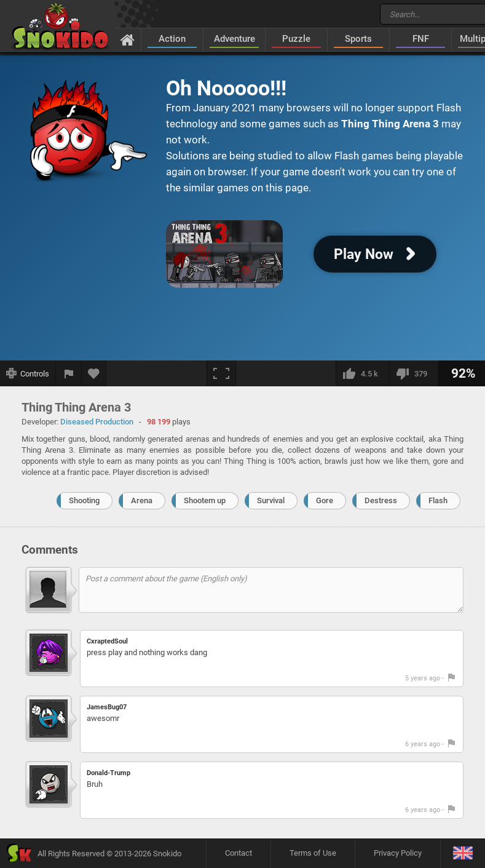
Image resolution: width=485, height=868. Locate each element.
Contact (239, 853)
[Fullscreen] (221, 373)
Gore (325, 500)
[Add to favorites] (94, 373)
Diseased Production (97, 422)
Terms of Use (313, 853)
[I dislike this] (414, 373)
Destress (381, 500)
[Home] (128, 39)
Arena (142, 500)
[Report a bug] (69, 373)
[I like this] (362, 373)
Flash (438, 500)
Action (172, 39)
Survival (271, 500)
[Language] (463, 854)
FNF (421, 39)
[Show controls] (28, 373)
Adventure (235, 39)
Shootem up (205, 500)
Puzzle (296, 39)
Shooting (84, 500)
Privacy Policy (398, 853)
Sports (358, 39)
